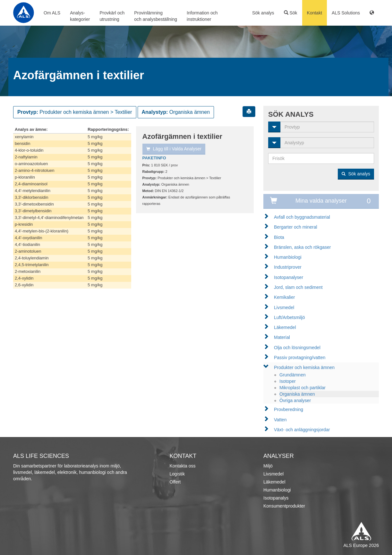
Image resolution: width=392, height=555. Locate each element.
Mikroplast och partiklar (303, 388)
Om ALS (52, 13)
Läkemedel (285, 327)
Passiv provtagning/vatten (300, 357)
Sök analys (263, 13)
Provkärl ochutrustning (112, 16)
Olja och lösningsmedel (297, 348)
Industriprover (288, 267)
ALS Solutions (346, 13)
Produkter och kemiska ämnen (304, 367)
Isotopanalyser (289, 277)
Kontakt (315, 13)
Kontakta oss (183, 466)
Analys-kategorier (80, 16)
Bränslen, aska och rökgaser (302, 247)
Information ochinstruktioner (202, 16)
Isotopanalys (276, 498)
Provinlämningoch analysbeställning (156, 16)
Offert (175, 482)
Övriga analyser (295, 400)
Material (282, 337)
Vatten (280, 420)
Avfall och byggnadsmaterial (302, 217)
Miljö (268, 466)
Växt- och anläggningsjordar (302, 430)
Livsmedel (284, 307)
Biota (279, 237)
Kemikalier (284, 297)
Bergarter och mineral (296, 227)
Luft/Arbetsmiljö (289, 317)
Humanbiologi (288, 257)
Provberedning (289, 409)
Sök (291, 13)
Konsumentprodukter (284, 506)
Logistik (177, 474)
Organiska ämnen (297, 394)
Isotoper (288, 381)
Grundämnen (293, 375)
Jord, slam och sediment (298, 287)
